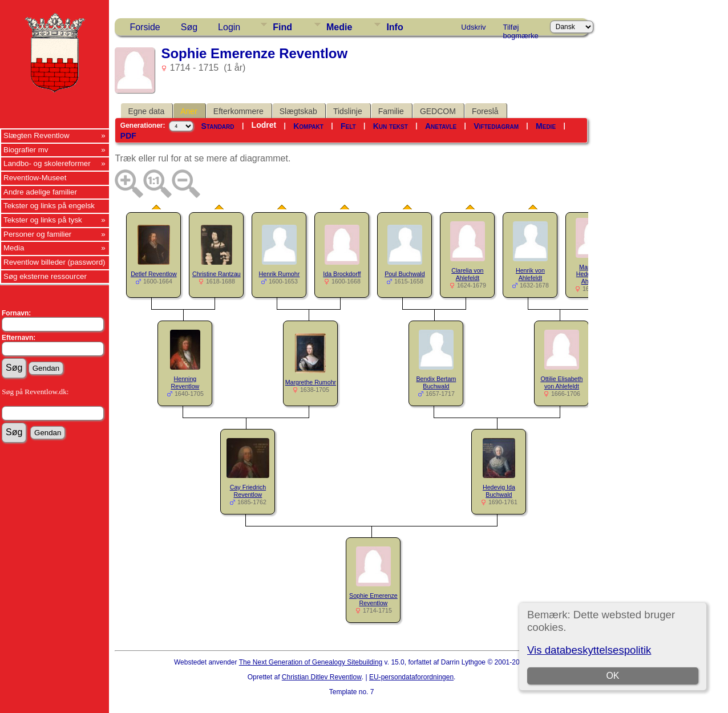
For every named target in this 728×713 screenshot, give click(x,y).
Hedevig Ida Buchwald (499, 491)
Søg (189, 27)
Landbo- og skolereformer (47, 163)
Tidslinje (348, 111)
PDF (128, 136)
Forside (145, 27)
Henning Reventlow (185, 382)
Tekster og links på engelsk (49, 206)
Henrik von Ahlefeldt (530, 274)
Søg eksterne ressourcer (45, 276)
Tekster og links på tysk (43, 220)
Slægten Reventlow (37, 135)
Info (395, 27)
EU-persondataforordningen (411, 677)
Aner (189, 111)
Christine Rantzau (217, 274)
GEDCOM (438, 111)
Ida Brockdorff (342, 274)
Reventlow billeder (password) (54, 262)
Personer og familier (37, 234)
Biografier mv (26, 150)
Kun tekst (391, 126)
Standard (218, 126)
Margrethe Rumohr (311, 382)
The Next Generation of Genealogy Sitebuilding (311, 662)
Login (229, 27)
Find (282, 27)
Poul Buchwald (405, 274)
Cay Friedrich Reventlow (248, 491)
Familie (391, 111)
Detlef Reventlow (154, 274)
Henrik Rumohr (280, 274)
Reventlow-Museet (35, 178)
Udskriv (473, 27)
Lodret (264, 125)
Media (14, 248)
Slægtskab (298, 111)
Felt (348, 126)
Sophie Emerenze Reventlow (373, 599)
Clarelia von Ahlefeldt (467, 274)
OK (612, 676)
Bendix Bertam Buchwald (436, 382)
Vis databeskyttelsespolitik (589, 650)
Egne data (146, 111)
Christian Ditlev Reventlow (322, 677)
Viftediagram (496, 126)
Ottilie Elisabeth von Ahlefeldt (561, 382)
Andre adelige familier (40, 192)
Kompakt (308, 126)
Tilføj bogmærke (521, 29)
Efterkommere (238, 111)
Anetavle (441, 126)
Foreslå (485, 111)
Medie (339, 27)
